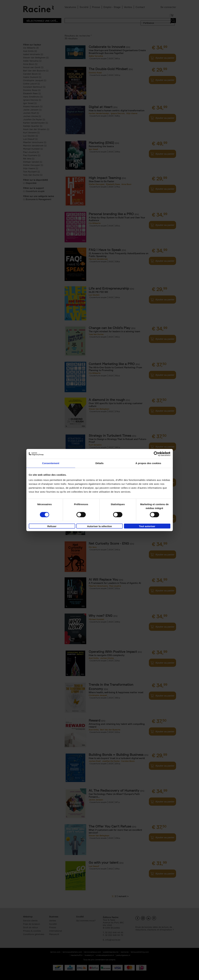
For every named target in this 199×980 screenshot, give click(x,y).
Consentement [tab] (51, 463)
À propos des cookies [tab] (148, 463)
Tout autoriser (147, 526)
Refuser (52, 526)
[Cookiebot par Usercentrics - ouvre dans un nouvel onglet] (156, 454)
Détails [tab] (100, 463)
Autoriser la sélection (99, 526)
